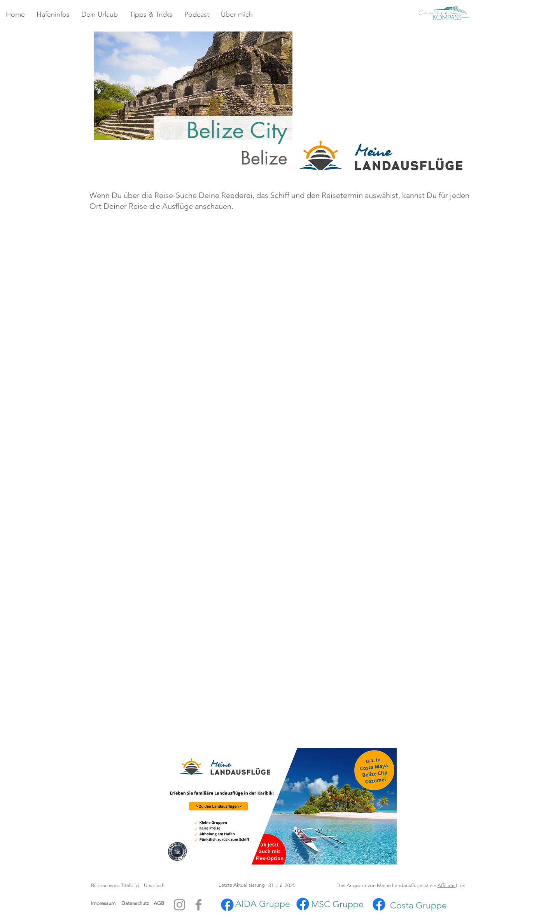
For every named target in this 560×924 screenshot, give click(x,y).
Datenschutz (137, 903)
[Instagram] (179, 905)
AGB (159, 903)
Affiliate (447, 885)
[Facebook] (199, 905)
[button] (53, 15)
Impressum (103, 903)
